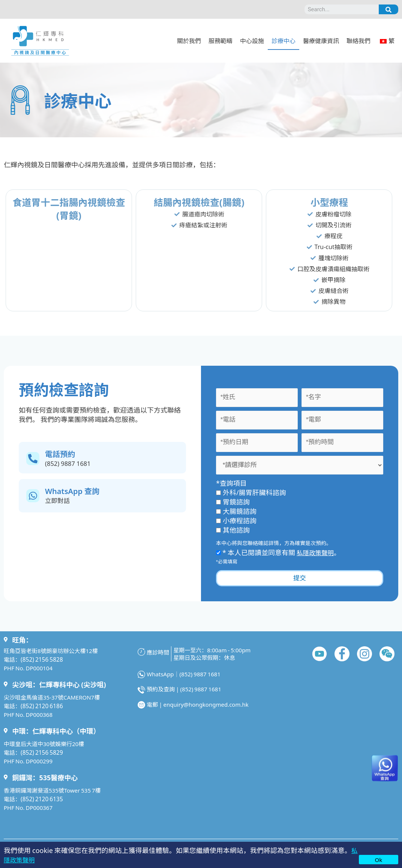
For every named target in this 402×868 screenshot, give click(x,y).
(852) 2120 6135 (41, 799)
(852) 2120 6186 (41, 706)
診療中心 (283, 41)
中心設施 (252, 41)
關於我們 (189, 41)
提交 (300, 578)
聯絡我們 (358, 41)
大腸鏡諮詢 (236, 511)
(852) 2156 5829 (41, 752)
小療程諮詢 (236, 520)
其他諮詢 (233, 530)
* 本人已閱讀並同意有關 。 (280, 552)
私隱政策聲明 (317, 552)
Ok (379, 860)
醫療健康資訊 (321, 41)
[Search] (388, 9)
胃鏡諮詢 (233, 502)
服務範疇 (220, 41)
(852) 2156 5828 (41, 659)
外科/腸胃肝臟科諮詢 (251, 492)
